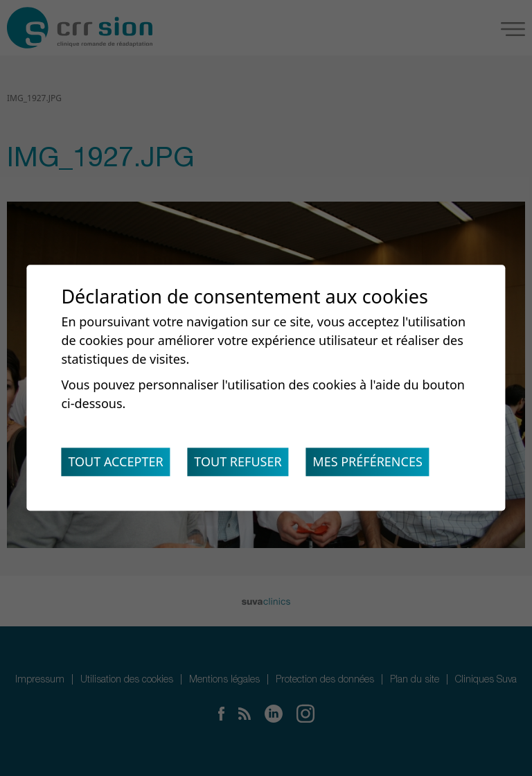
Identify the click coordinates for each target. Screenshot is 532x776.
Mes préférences (367, 462)
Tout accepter (115, 462)
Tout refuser (238, 462)
